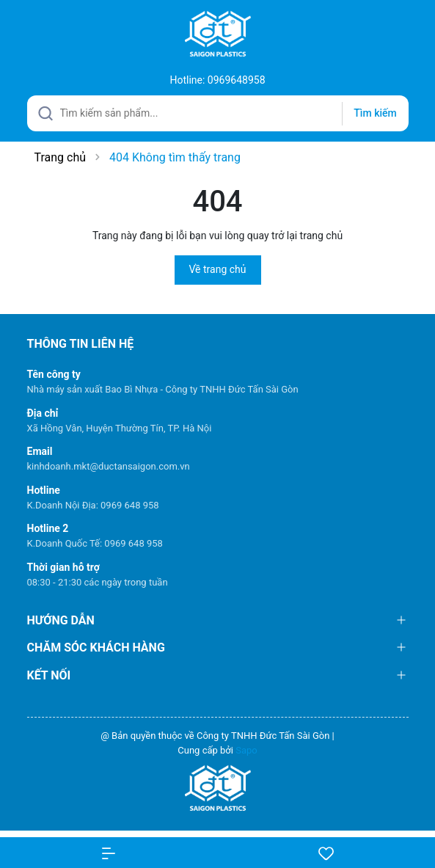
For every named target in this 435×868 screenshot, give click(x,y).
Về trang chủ (218, 269)
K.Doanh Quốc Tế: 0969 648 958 (95, 543)
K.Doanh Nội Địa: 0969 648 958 (93, 505)
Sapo (246, 750)
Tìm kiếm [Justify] (375, 113)
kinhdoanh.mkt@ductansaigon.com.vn (109, 466)
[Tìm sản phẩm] (218, 113)
